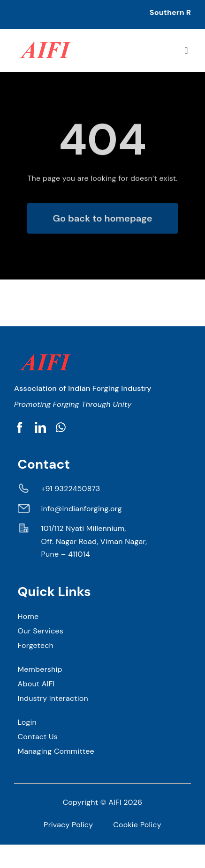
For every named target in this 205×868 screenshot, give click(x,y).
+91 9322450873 (71, 489)
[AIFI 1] (44, 37)
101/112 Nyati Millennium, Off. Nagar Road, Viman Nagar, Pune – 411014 (94, 541)
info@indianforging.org (82, 509)
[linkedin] (40, 427)
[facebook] (20, 427)
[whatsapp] (61, 427)
